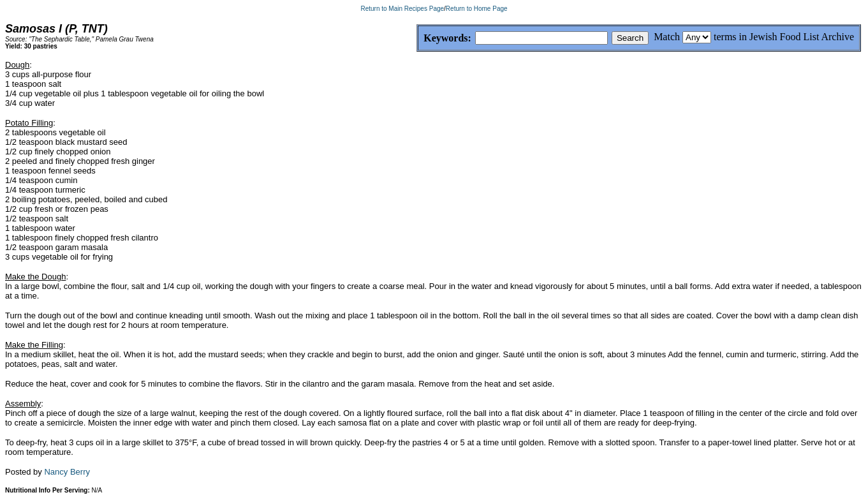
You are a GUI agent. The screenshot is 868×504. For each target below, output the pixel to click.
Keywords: (417, 39)
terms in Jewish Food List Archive (784, 37)
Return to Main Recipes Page (402, 9)
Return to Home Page (477, 9)
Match (667, 37)
